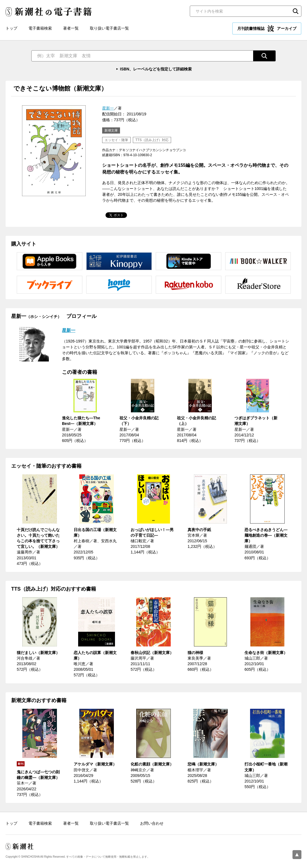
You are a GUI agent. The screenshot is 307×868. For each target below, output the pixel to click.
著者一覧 (71, 28)
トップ (11, 28)
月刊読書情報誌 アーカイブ (267, 28)
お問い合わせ (152, 823)
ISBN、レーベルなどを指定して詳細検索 (156, 69)
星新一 (108, 108)
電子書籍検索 (40, 28)
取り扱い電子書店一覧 (109, 28)
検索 (296, 11)
